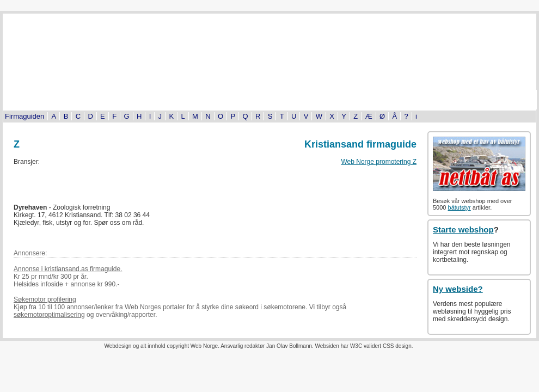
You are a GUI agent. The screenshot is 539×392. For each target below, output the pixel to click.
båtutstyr (460, 207)
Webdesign (118, 346)
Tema (346, 100)
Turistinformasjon (41, 100)
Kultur (194, 100)
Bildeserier (269, 100)
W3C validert (366, 346)
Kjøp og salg (422, 100)
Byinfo (117, 100)
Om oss (498, 100)
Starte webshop (463, 229)
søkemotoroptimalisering (49, 315)
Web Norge (204, 346)
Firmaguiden (24, 116)
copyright (178, 346)
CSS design (397, 346)
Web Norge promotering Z (379, 162)
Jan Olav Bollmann (289, 346)
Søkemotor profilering (45, 299)
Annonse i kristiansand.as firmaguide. (68, 269)
